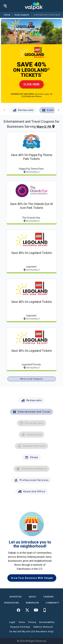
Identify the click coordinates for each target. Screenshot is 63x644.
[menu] (5, 6)
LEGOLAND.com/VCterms (32, 96)
